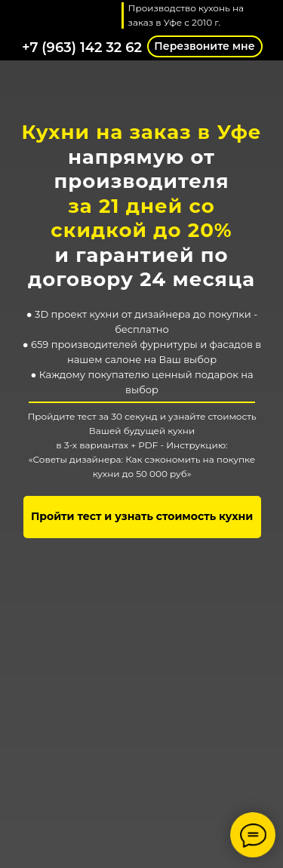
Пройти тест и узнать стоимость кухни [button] (142, 516)
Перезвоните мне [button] (204, 46)
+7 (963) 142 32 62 (82, 48)
